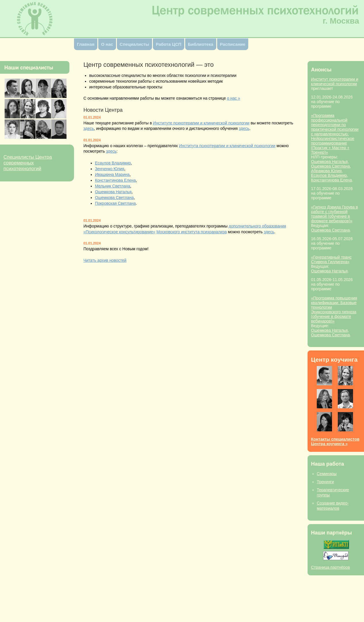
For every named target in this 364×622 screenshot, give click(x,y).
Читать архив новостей (105, 260)
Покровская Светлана (115, 203)
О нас (107, 44)
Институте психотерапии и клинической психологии (201, 123)
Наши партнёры (331, 533)
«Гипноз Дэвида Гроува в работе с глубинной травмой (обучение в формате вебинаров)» (334, 214)
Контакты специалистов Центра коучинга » (335, 441)
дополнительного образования (257, 226)
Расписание (233, 44)
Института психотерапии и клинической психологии (227, 146)
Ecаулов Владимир (329, 175)
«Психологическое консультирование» (120, 232)
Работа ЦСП (169, 44)
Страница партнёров (330, 567)
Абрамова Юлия (326, 171)
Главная (86, 44)
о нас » (234, 98)
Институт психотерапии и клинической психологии (335, 81)
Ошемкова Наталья (329, 162)
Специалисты (134, 44)
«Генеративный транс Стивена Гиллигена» (331, 259)
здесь (89, 128)
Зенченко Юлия (110, 169)
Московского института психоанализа (192, 232)
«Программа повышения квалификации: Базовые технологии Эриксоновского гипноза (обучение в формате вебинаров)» (334, 310)
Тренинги (325, 482)
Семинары (327, 474)
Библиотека (201, 44)
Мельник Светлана (113, 186)
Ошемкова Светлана (330, 166)
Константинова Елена (331, 180)
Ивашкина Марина (112, 175)
